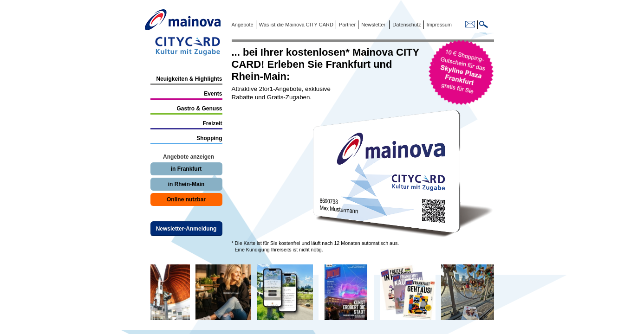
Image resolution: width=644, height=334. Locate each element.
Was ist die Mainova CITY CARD (296, 25)
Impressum (439, 25)
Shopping (209, 138)
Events (213, 94)
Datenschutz (405, 25)
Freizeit (212, 123)
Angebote (243, 25)
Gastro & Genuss (199, 109)
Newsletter (373, 25)
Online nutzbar (186, 199)
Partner (347, 25)
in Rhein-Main (186, 184)
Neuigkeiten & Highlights (189, 79)
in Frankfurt (186, 169)
